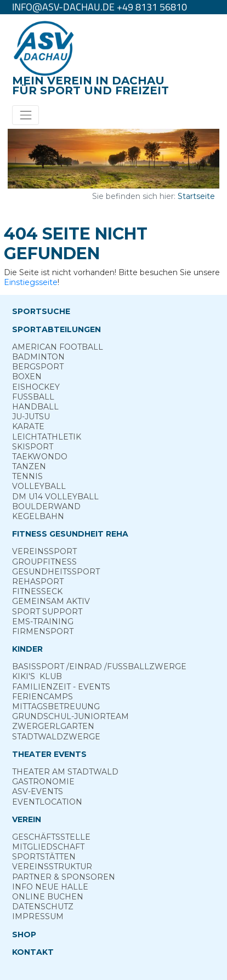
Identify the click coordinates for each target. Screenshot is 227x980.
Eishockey (36, 387)
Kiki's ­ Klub (37, 676)
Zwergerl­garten (53, 726)
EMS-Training (43, 622)
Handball (35, 407)
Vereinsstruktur (52, 867)
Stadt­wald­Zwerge (56, 737)
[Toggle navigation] (25, 115)
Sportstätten (44, 857)
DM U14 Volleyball (55, 497)
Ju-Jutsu (31, 417)
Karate (28, 426)
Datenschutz (43, 907)
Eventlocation (47, 802)
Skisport (33, 447)
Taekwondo (40, 457)
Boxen (27, 377)
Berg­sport (38, 367)
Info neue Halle (50, 887)
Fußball (33, 397)
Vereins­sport (44, 551)
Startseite (196, 196)
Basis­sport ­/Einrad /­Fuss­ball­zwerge (99, 666)
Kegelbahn (38, 516)
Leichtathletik (47, 437)
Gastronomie (43, 782)
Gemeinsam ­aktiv (51, 601)
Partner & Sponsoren (64, 877)
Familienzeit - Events (61, 687)
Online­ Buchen (48, 897)
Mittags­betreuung (56, 706)
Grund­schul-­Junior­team (70, 716)
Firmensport (43, 631)
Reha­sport (38, 582)
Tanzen (29, 466)
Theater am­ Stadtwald (65, 772)
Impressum (38, 916)
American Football (58, 347)
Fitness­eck (37, 591)
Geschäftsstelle (51, 837)
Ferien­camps (42, 697)
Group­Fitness (44, 562)
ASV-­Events (38, 791)
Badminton (38, 357)
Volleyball (39, 486)
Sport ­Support (47, 612)
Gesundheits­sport (56, 572)
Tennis (27, 476)
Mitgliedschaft (48, 847)
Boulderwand (46, 506)
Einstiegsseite (31, 282)
